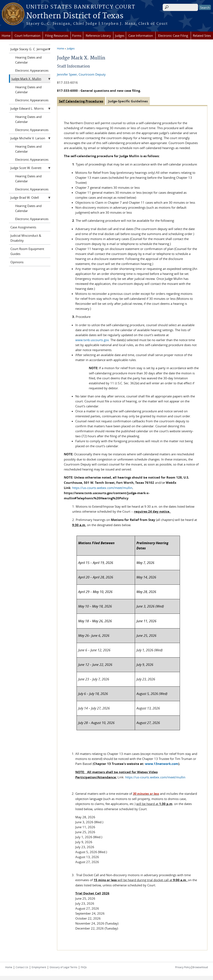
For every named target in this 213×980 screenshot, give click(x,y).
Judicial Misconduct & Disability (26, 238)
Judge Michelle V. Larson (28, 138)
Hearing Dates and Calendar (28, 60)
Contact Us (22, 967)
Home (6, 36)
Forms (77, 36)
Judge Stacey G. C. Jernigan (29, 49)
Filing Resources (57, 36)
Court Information (27, 36)
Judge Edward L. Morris (27, 108)
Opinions (17, 262)
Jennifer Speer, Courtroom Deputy (81, 74)
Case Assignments (23, 227)
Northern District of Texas (75, 16)
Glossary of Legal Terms (63, 967)
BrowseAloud (200, 967)
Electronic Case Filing (173, 36)
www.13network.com (162, 764)
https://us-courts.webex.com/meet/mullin (102, 488)
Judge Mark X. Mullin (26, 79)
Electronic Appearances (32, 70)
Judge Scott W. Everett (26, 168)
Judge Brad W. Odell (25, 197)
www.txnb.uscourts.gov (92, 340)
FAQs (84, 967)
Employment (39, 967)
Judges (120, 36)
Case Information (141, 36)
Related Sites (202, 36)
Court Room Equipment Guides (27, 251)
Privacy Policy (183, 967)
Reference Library (98, 36)
